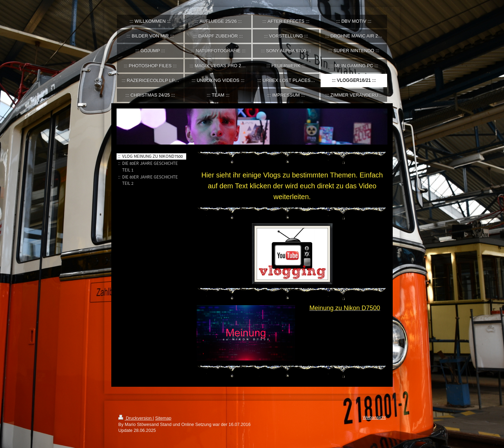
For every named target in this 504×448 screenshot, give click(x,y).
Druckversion (135, 418)
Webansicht (374, 418)
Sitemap (163, 418)
